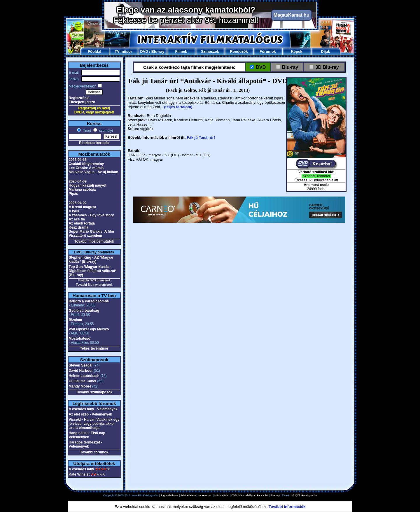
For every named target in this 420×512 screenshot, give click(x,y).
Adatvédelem (188, 495)
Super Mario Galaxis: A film (91, 232)
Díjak (325, 51)
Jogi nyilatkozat (169, 495)
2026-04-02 (78, 203)
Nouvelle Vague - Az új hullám (94, 172)
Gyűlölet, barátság (84, 311)
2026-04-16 (78, 160)
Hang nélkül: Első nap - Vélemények (88, 435)
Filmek (181, 51)
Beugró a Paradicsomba (89, 301)
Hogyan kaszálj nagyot (88, 185)
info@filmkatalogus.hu (304, 495)
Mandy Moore (80, 386)
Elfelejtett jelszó (82, 102)
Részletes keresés (94, 143)
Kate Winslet (79, 474)
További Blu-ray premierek (94, 285)
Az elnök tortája (82, 223)
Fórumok (268, 51)
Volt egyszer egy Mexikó (89, 329)
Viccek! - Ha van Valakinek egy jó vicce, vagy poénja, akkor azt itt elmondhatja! (94, 424)
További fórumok (94, 452)
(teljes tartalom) (178, 107)
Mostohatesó (80, 339)
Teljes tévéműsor (94, 348)
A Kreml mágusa (83, 207)
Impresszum (205, 495)
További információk (287, 507)
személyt (105, 131)
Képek (296, 51)
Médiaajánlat (222, 495)
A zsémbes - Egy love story (91, 215)
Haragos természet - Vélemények (86, 444)
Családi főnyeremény (86, 164)
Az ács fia (77, 219)
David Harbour (81, 371)
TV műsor (123, 51)
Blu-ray (158, 51)
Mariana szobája (82, 190)
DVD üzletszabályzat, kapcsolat (250, 495)
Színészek (210, 51)
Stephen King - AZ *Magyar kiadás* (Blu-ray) (91, 259)
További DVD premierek (94, 280)
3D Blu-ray (327, 67)
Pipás (73, 194)
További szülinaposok (94, 392)
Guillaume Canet (83, 381)
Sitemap (275, 495)
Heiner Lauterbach (84, 376)
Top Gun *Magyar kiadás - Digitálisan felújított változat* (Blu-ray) (93, 271)
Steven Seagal (81, 365)
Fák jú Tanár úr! (201, 137)
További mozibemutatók (94, 241)
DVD (144, 51)
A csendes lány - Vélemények (93, 409)
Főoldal (94, 51)
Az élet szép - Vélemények (91, 414)
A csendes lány (82, 469)
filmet (86, 131)
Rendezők (239, 51)
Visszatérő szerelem (86, 236)
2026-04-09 (78, 181)
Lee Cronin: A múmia (86, 168)
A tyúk (74, 211)
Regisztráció (79, 98)
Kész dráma (79, 227)
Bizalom (76, 320)
